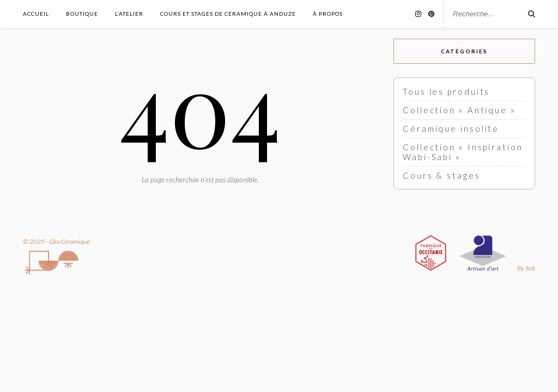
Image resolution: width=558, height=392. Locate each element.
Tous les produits (446, 91)
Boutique (82, 14)
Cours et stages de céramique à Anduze (228, 14)
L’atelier (129, 14)
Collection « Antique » (459, 110)
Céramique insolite (451, 128)
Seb (530, 268)
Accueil (36, 14)
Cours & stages (442, 175)
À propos (328, 14)
